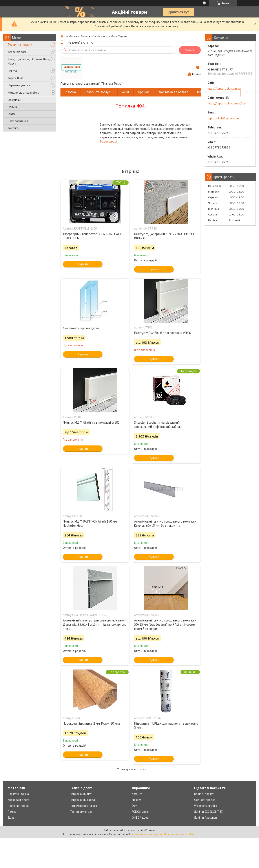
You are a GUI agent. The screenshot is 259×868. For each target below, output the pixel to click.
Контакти (13, 128)
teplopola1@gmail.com (223, 118)
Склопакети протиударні (81, 328)
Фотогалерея (226, 92)
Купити (83, 264)
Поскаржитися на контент (146, 834)
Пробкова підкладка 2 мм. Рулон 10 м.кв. (92, 723)
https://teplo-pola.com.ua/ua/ (227, 103)
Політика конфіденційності (181, 834)
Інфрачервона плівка (83, 806)
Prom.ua (150, 830)
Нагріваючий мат (81, 794)
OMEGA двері (140, 818)
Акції (126, 92)
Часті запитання (18, 121)
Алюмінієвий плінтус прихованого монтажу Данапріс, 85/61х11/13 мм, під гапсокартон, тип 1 (94, 624)
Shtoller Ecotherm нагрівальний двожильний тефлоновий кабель (158, 425)
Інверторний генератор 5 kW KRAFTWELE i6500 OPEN (93, 236)
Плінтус (13, 71)
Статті (11, 114)
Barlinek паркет (204, 794)
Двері (11, 818)
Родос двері (109, 141)
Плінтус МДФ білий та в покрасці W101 (91, 422)
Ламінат (13, 812)
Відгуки (202, 92)
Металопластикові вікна (23, 93)
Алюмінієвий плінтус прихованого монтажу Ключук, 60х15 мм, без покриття (165, 523)
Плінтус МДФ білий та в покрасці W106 (162, 333)
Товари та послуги (20, 45)
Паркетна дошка (19, 85)
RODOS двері (140, 812)
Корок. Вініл (16, 78)
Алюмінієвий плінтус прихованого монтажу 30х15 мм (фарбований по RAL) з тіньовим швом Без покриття (165, 624)
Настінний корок (18, 806)
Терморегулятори (81, 812)
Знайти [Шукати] (190, 50)
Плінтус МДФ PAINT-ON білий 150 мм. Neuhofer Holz (90, 523)
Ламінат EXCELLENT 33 (208, 812)
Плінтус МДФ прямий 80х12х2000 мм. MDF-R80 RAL (165, 236)
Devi (135, 806)
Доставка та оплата (173, 92)
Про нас (144, 92)
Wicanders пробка (206, 806)
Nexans (137, 800)
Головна (70, 92)
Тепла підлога (17, 52)
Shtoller (137, 794)
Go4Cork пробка (205, 800)
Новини (13, 107)
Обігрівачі (14, 100)
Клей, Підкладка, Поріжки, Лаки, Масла (29, 61)
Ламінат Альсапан (205, 818)
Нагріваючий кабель (83, 800)
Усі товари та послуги (131, 769)
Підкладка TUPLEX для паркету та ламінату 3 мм (166, 725)
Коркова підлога (19, 800)
